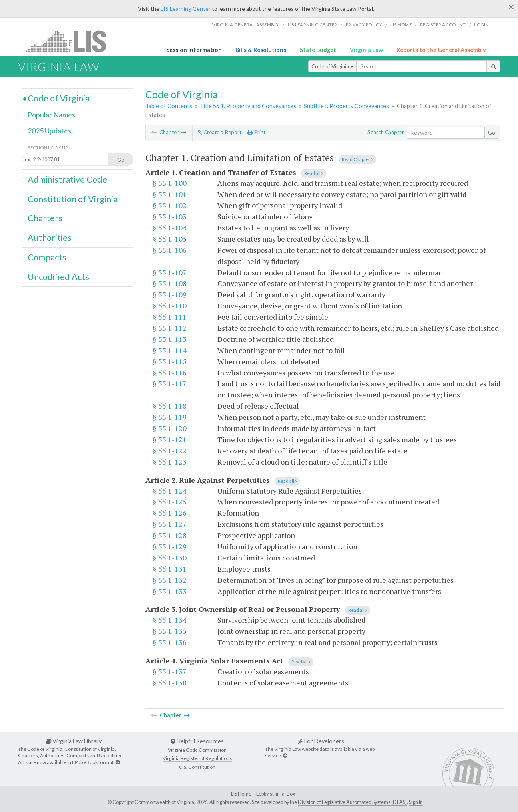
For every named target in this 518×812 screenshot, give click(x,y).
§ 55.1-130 (170, 558)
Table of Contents (169, 106)
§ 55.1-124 (170, 491)
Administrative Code (67, 179)
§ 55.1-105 (170, 239)
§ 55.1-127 (170, 524)
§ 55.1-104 (170, 228)
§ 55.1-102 (170, 205)
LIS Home (241, 794)
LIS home (401, 25)
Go (492, 133)
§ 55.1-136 (170, 642)
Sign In (416, 802)
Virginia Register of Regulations (197, 758)
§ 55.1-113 (170, 339)
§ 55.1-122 (170, 451)
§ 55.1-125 (170, 502)
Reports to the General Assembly (441, 50)
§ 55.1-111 (170, 317)
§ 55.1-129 (170, 546)
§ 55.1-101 (170, 194)
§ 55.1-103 (170, 216)
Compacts (47, 257)
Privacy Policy (364, 25)
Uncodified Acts (58, 277)
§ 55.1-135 (170, 631)
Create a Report (220, 132)
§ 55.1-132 (170, 580)
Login (481, 25)
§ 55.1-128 (170, 535)
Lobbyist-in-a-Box (276, 794)
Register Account (443, 25)
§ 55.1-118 (170, 406)
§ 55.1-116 (170, 373)
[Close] (511, 7)
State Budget (318, 50)
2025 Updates (49, 131)
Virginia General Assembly (246, 25)
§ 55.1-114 (170, 350)
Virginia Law (366, 50)
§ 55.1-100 (170, 183)
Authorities (50, 238)
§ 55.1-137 (170, 671)
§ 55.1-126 (170, 513)
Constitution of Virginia (73, 199)
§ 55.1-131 (170, 569)
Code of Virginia (332, 66)
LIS (71, 41)
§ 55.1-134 (170, 620)
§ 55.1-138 (170, 683)
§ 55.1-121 (170, 439)
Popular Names (51, 115)
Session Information (194, 50)
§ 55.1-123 (170, 462)
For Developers (321, 741)
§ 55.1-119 (170, 417)
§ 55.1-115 (170, 361)
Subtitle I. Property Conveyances (346, 106)
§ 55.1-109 (170, 294)
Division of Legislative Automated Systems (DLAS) (352, 802)
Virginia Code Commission (197, 750)
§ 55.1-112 (170, 328)
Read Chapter (357, 159)
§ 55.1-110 (170, 306)
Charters (45, 218)
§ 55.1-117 (170, 383)
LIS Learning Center (186, 9)
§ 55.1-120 (170, 428)
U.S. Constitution (197, 767)
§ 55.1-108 (170, 283)
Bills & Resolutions (261, 50)
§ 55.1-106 (170, 250)
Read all (314, 173)
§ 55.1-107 (170, 272)
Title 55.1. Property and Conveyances (248, 106)
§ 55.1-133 (170, 591)
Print (256, 132)
